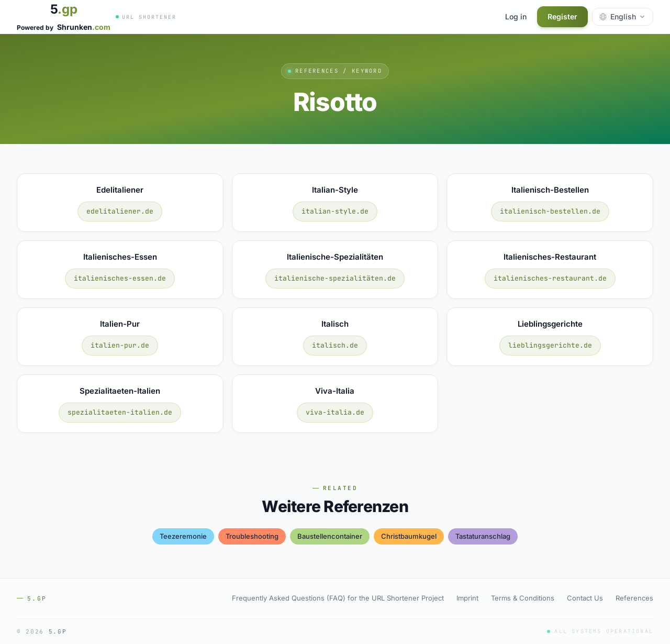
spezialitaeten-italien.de (120, 412)
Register (562, 16)
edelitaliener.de (120, 211)
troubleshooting (252, 536)
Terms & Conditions (523, 598)
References (634, 598)
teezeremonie (183, 536)
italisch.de (335, 345)
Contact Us (585, 598)
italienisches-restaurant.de (550, 278)
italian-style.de (335, 211)
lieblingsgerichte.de (550, 345)
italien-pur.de (120, 345)
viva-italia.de (335, 412)
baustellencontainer (330, 536)
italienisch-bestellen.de (550, 211)
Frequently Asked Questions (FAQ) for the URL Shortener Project (338, 598)
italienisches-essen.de (120, 278)
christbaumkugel (409, 536)
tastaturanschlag (483, 536)
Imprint (467, 598)
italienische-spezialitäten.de (335, 278)
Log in (516, 16)
